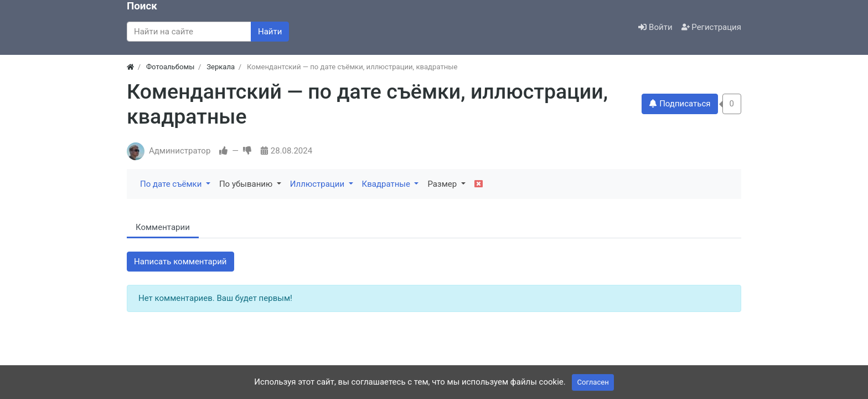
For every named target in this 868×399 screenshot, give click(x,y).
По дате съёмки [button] (172, 184)
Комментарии (163, 227)
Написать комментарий (180, 262)
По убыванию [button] (247, 184)
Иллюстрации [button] (318, 184)
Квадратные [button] (387, 184)
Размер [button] (443, 184)
